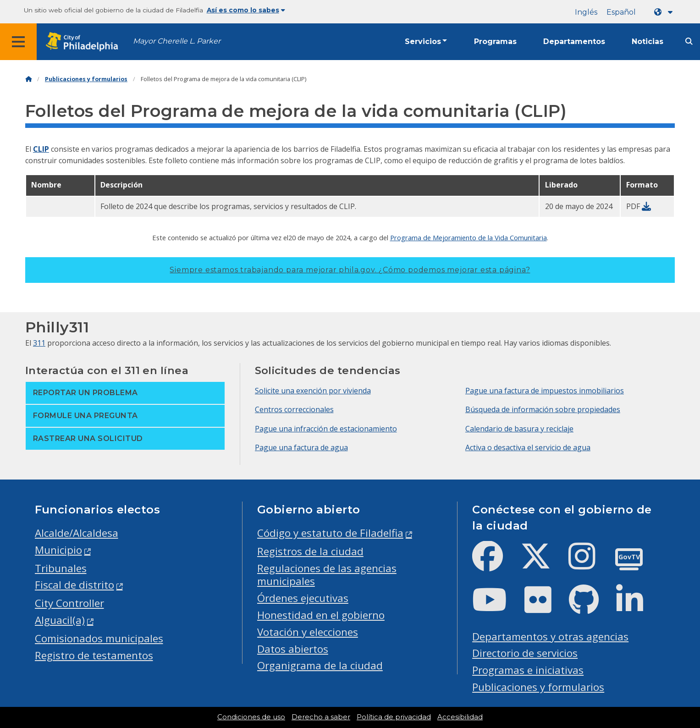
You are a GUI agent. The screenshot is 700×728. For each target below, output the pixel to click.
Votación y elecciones (308, 632)
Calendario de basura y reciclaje (519, 429)
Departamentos (574, 41)
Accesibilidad (460, 717)
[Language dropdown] (665, 12)
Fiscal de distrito (74, 585)
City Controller (69, 603)
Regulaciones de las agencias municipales (327, 575)
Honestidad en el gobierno (321, 615)
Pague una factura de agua (301, 447)
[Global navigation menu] (18, 42)
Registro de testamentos (94, 655)
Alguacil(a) (60, 620)
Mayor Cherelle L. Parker (177, 41)
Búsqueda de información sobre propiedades (543, 409)
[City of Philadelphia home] (85, 42)
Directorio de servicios (525, 653)
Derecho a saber (321, 717)
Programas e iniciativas (528, 670)
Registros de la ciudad (310, 551)
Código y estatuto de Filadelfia (330, 533)
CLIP (41, 149)
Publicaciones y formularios (86, 79)
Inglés (586, 12)
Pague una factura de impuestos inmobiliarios (545, 391)
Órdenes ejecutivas (303, 598)
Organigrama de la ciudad (320, 665)
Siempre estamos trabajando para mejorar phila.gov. (350, 270)
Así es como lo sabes (246, 10)
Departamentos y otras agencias (550, 637)
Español (621, 12)
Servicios (423, 41)
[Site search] (689, 41)
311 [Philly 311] (39, 343)
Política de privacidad (394, 717)
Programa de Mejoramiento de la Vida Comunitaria (469, 237)
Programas (495, 41)
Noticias (648, 41)
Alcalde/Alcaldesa (77, 533)
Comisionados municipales (99, 638)
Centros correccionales (294, 409)
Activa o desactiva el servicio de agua (528, 447)
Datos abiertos (293, 649)
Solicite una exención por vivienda (313, 391)
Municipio (58, 550)
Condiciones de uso (251, 717)
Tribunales (61, 568)
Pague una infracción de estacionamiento (326, 429)
